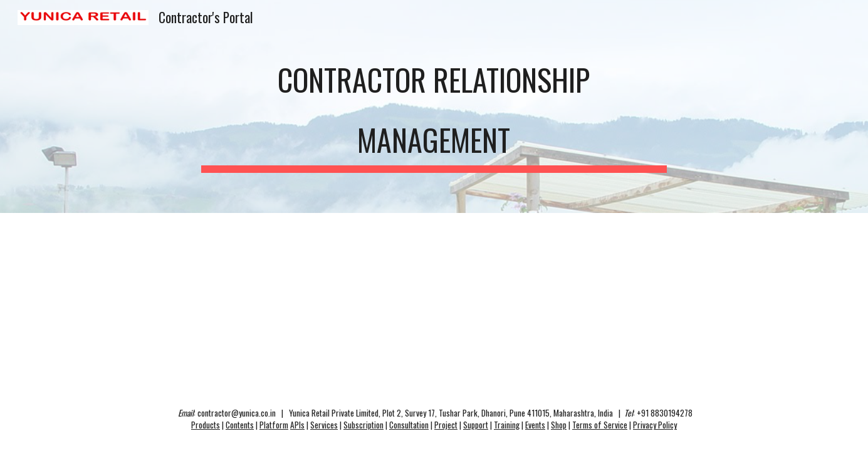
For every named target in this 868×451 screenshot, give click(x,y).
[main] (434, 106)
